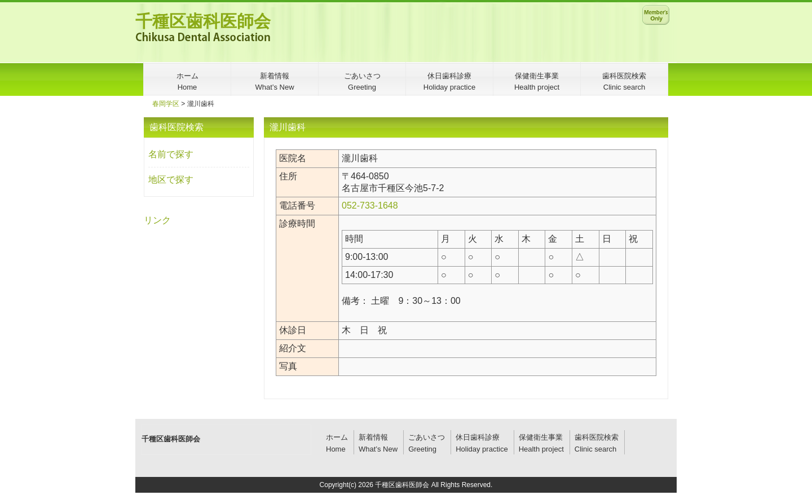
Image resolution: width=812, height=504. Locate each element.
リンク (157, 220)
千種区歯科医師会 (203, 21)
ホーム (337, 437)
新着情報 (373, 437)
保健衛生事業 (541, 437)
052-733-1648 (370, 205)
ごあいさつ (427, 437)
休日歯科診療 (478, 437)
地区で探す (171, 180)
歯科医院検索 (597, 437)
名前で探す (171, 154)
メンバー (656, 15)
